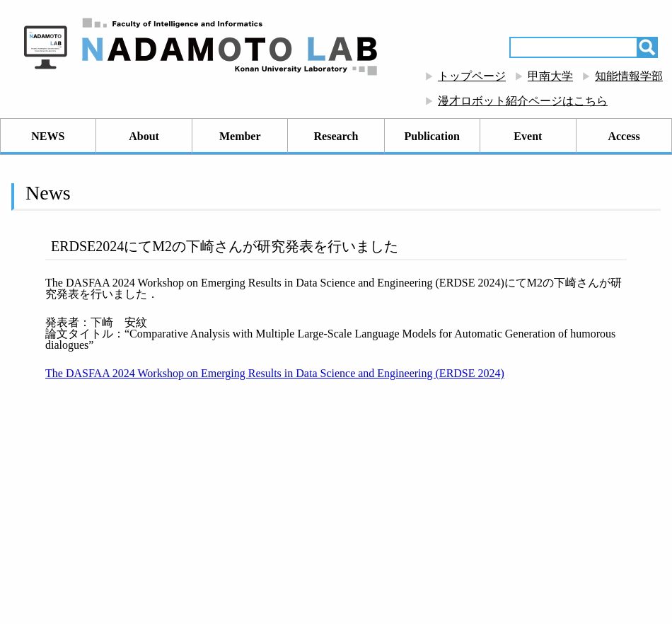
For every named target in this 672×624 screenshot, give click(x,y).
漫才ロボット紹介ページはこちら (523, 101)
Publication (432, 136)
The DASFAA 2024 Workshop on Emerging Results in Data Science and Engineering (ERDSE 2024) (275, 373)
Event (528, 136)
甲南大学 (550, 76)
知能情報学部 (629, 76)
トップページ (472, 76)
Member (240, 136)
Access (624, 136)
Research (336, 136)
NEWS (48, 136)
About (144, 136)
